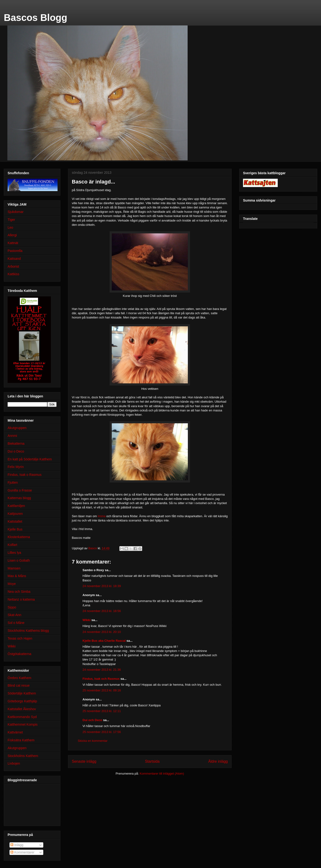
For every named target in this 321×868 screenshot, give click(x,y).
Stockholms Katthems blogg (28, 631)
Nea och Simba (19, 592)
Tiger (11, 220)
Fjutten (13, 482)
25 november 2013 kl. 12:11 (102, 711)
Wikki (87, 620)
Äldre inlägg (218, 761)
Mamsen (14, 568)
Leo (10, 227)
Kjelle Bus (15, 529)
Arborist (13, 266)
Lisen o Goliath (19, 560)
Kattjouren (15, 514)
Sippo (12, 607)
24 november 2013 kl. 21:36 (102, 670)
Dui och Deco (92, 720)
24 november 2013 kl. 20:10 (102, 632)
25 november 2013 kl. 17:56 (102, 732)
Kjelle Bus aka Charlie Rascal (104, 641)
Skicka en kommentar (93, 741)
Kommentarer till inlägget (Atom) (162, 774)
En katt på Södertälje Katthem (30, 459)
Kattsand (14, 259)
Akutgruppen (17, 428)
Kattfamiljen (16, 506)
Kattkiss (13, 274)
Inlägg (17, 845)
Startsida (152, 761)
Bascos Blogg (36, 18)
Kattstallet (15, 521)
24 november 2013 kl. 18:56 (102, 611)
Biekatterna (16, 444)
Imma (102, 516)
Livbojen (14, 763)
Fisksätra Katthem (21, 740)
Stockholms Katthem (23, 756)
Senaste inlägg (84, 761)
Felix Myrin (16, 467)
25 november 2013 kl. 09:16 (102, 690)
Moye (12, 584)
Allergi (12, 235)
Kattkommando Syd (22, 717)
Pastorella (15, 251)
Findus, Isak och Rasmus (101, 679)
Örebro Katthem (19, 678)
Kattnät (13, 243)
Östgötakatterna (19, 654)
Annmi (12, 436)
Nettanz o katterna (21, 599)
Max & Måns (17, 576)
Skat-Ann (15, 615)
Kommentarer (22, 852)
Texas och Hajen (20, 638)
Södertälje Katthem (22, 693)
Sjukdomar (16, 212)
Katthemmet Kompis (23, 724)
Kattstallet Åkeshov (22, 709)
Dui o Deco (16, 451)
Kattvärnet (15, 732)
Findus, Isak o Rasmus (24, 475)
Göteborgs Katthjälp (22, 701)
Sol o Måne (16, 623)
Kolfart (12, 545)
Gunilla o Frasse (20, 490)
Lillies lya (14, 553)
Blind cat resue (19, 685)
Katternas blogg (19, 498)
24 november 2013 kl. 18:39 (102, 586)
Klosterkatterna (19, 537)
